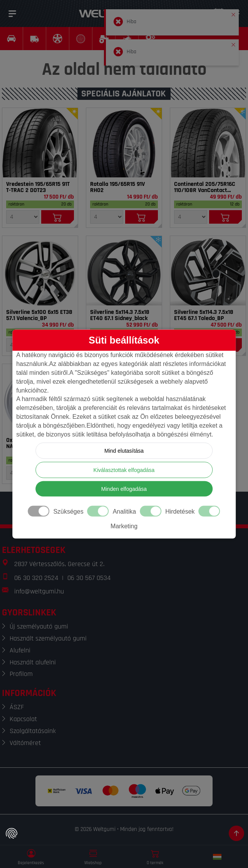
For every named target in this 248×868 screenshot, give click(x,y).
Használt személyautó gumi (48, 638)
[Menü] (12, 13)
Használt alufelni (33, 662)
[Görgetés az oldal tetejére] (236, 833)
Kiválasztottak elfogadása (124, 470)
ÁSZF (17, 707)
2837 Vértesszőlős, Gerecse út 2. (59, 564)
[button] (233, 13)
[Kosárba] (58, 217)
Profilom (21, 674)
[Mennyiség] (23, 217)
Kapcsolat (23, 719)
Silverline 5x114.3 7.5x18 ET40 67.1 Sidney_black (120, 315)
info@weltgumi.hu (39, 591)
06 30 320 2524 (36, 578)
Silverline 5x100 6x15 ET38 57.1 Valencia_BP (39, 315)
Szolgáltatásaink (33, 731)
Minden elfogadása (124, 489)
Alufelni (20, 650)
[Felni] (40, 271)
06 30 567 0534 (89, 578)
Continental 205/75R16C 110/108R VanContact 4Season (205, 187)
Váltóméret (25, 743)
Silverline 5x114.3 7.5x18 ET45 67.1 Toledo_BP (204, 315)
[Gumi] (40, 143)
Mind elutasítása (124, 450)
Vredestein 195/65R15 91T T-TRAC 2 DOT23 (38, 187)
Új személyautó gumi (39, 626)
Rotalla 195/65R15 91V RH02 (117, 187)
